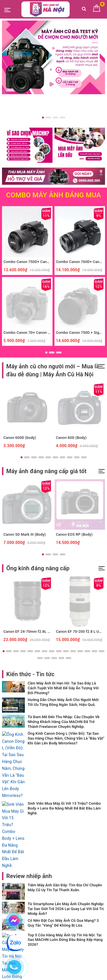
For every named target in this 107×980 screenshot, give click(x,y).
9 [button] (77, 457)
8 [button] (70, 457)
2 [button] (48, 118)
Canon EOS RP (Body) (74, 534)
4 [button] (62, 118)
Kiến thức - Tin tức (30, 674)
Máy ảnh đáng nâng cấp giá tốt (46, 471)
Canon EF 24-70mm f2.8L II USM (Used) (37, 631)
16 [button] (40, 658)
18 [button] (54, 658)
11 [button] (73, 651)
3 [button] (55, 118)
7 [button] (62, 457)
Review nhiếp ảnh (29, 764)
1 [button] (43, 118)
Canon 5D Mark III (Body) (25, 534)
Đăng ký (90, 891)
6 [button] (55, 457)
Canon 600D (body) (20, 438)
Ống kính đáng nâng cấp (38, 568)
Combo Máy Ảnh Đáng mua (53, 195)
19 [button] (61, 658)
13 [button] (87, 651)
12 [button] (80, 651)
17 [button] (47, 658)
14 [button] (94, 651)
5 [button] (48, 457)
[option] (53, 57)
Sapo (65, 974)
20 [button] (68, 658)
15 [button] (102, 651)
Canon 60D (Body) (71, 438)
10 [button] (84, 457)
